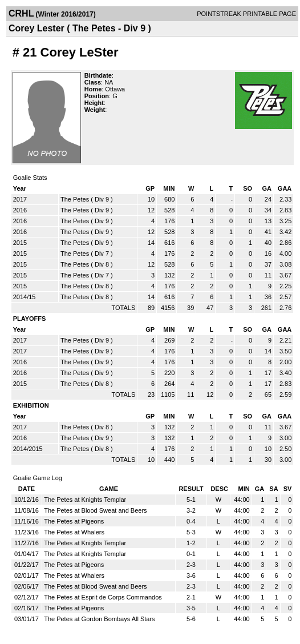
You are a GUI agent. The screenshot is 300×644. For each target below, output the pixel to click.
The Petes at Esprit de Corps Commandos (103, 597)
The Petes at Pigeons (74, 521)
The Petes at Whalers (74, 532)
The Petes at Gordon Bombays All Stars (99, 619)
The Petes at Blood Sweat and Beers (95, 510)
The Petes (75, 199)
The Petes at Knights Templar (85, 500)
